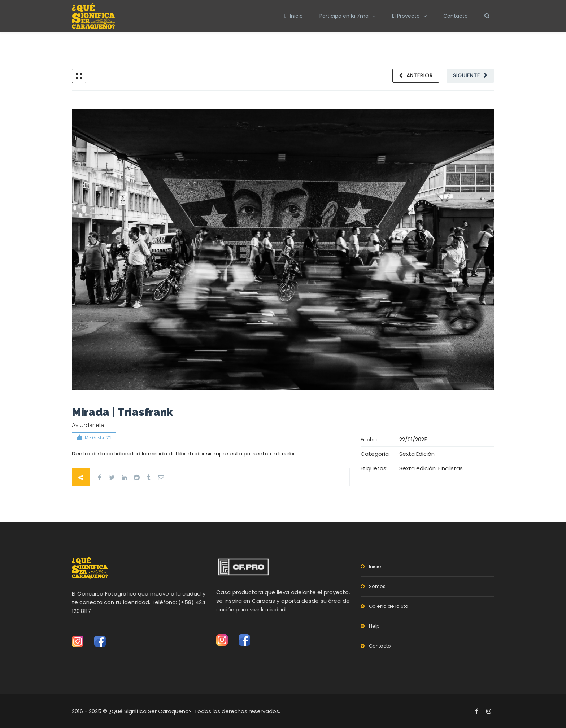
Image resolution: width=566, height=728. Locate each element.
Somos (377, 586)
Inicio (294, 16)
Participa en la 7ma (344, 16)
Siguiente (467, 75)
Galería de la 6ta (389, 606)
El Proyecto (406, 16)
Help (374, 626)
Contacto (456, 16)
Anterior (420, 75)
